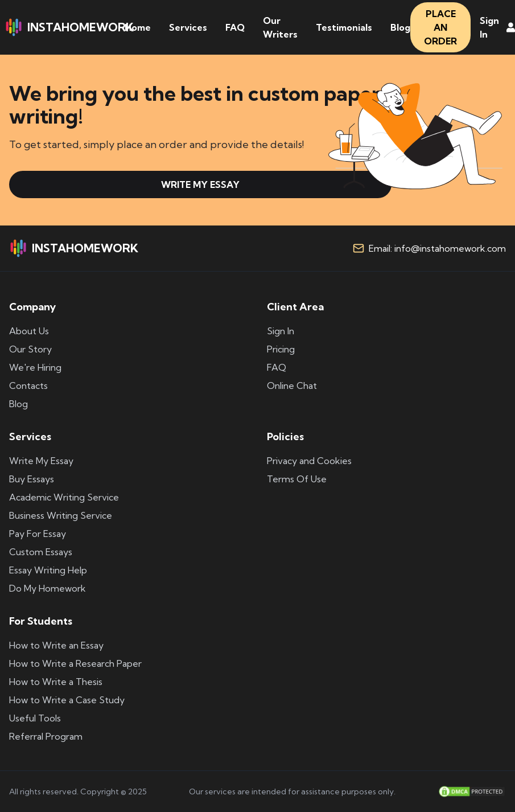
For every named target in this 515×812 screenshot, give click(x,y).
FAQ (235, 27)
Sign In (281, 331)
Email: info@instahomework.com (437, 248)
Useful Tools (35, 718)
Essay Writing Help (48, 570)
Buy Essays (32, 479)
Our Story (30, 349)
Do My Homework (48, 588)
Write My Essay (41, 461)
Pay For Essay (38, 534)
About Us (29, 331)
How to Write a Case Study (67, 700)
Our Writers (280, 27)
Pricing (281, 349)
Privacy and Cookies (309, 461)
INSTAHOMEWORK (69, 27)
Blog (400, 27)
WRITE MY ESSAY (200, 184)
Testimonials (344, 27)
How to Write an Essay (56, 645)
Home (138, 27)
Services (188, 27)
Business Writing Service (61, 515)
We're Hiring (35, 367)
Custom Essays (41, 552)
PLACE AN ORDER (440, 27)
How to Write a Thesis (56, 682)
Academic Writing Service (64, 497)
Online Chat (292, 386)
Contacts (28, 386)
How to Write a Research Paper (75, 663)
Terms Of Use (297, 479)
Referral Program (46, 736)
